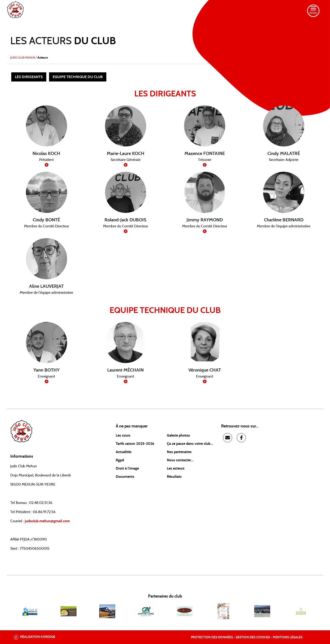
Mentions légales (288, 637)
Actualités (124, 452)
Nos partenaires (179, 452)
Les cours (123, 435)
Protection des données (212, 637)
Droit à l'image (127, 468)
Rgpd (120, 460)
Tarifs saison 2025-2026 (135, 444)
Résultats (174, 477)
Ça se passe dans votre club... (190, 444)
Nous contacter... (180, 460)
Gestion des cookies (253, 637)
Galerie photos (178, 435)
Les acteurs (176, 468)
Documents (125, 477)
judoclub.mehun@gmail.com (47, 521)
